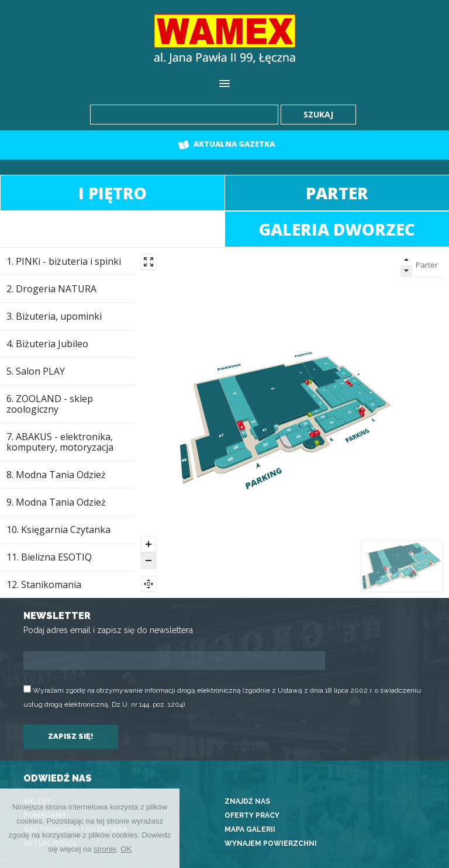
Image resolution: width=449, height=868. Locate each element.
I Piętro (113, 193)
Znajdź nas (247, 801)
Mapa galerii (250, 829)
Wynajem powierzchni (271, 843)
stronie (105, 849)
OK (126, 849)
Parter (337, 193)
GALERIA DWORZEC (337, 229)
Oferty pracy (252, 815)
